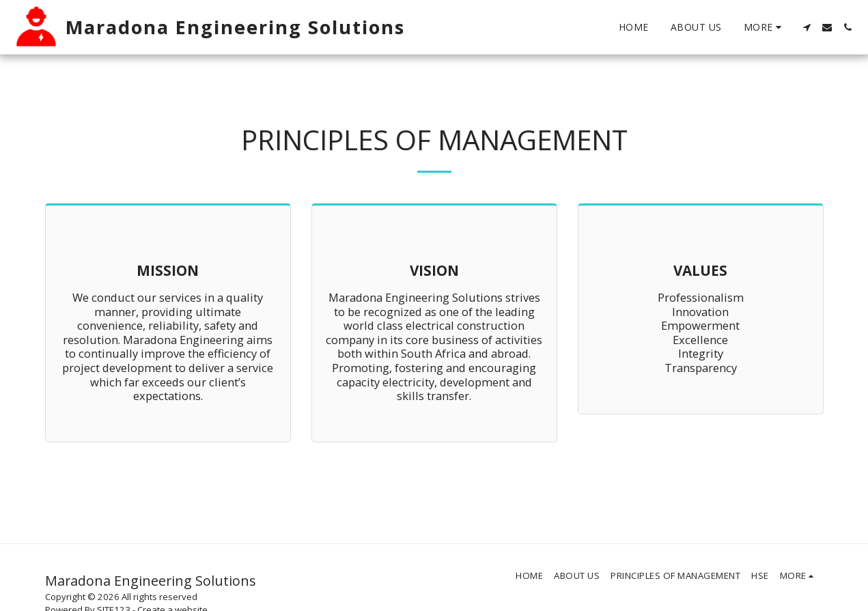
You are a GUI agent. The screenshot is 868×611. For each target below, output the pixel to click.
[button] (807, 27)
